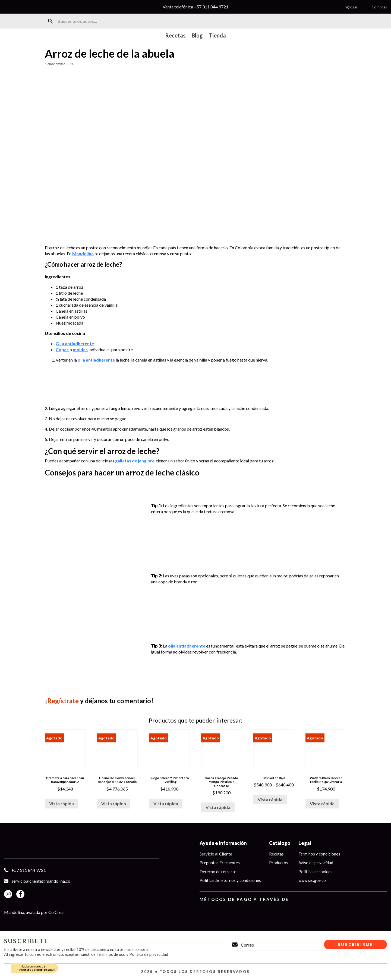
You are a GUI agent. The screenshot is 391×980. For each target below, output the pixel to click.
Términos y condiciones (319, 854)
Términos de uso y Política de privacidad (132, 954)
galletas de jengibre (135, 461)
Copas (62, 349)
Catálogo (280, 843)
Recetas (276, 854)
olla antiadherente (96, 360)
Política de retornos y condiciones (230, 880)
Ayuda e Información (223, 843)
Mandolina (83, 253)
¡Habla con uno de (37, 968)
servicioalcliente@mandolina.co (41, 881)
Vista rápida (62, 803)
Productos (279, 863)
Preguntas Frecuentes (220, 863)
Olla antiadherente (75, 343)
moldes (80, 349)
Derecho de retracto (218, 872)
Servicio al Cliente (216, 854)
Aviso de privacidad (316, 863)
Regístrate (63, 701)
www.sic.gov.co (312, 880)
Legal (305, 843)
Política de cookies (315, 872)
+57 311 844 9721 (211, 7)
